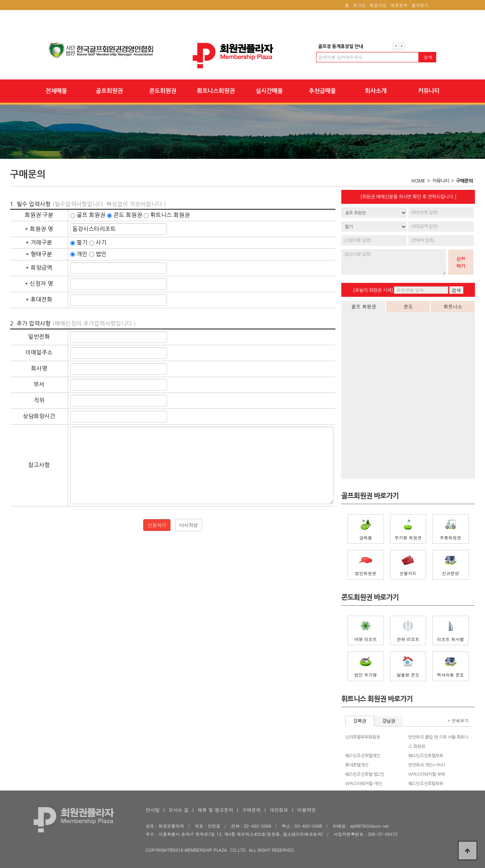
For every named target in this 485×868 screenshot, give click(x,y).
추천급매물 (322, 91)
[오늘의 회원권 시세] (373, 290)
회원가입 (378, 5)
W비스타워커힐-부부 (427, 774)
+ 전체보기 (458, 721)
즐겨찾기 (420, 5)
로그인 (359, 5)
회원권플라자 (242, 56)
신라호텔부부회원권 (363, 737)
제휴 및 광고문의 (215, 810)
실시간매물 (269, 91)
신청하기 (461, 262)
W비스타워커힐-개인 (364, 784)
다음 (402, 46)
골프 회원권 (363, 306)
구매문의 (251, 810)
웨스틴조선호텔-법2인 (365, 774)
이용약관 (306, 810)
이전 (396, 46)
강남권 (389, 721)
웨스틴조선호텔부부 (426, 756)
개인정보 (279, 810)
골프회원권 (109, 91)
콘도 (408, 306)
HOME (418, 181)
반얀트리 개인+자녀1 (427, 765)
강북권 (360, 721)
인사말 (153, 810)
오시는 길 (179, 810)
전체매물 (56, 91)
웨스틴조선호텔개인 (363, 756)
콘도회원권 (163, 91)
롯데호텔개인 (357, 765)
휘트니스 (453, 306)
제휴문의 (399, 5)
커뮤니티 (429, 91)
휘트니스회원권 (216, 91)
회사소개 (376, 91)
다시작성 (189, 525)
